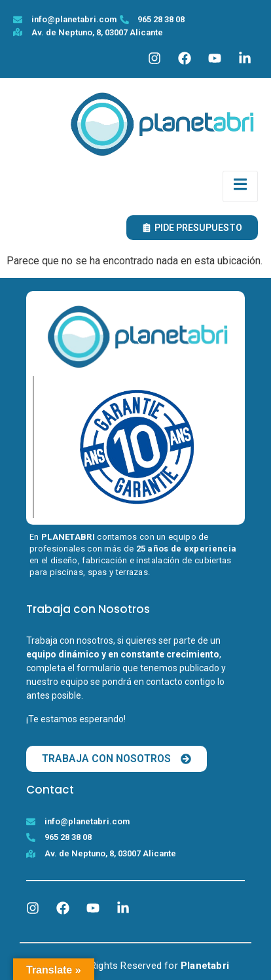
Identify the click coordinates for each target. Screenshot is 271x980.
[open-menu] (240, 186)
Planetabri (205, 966)
